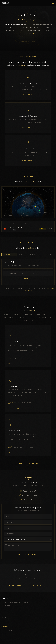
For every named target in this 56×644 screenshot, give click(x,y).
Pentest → (12, 452)
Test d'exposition (45, 254)
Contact (5, 621)
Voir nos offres (39, 585)
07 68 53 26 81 (7, 630)
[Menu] (53, 3)
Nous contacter (17, 585)
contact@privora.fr (9, 634)
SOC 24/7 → (12, 364)
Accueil (4, 614)
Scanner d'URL (9, 254)
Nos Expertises (28, 41)
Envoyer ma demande (28, 554)
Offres (4, 617)
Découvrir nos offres (28, 463)
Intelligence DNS (27, 254)
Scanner (28, 279)
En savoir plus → (27, 95)
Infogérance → (14, 408)
